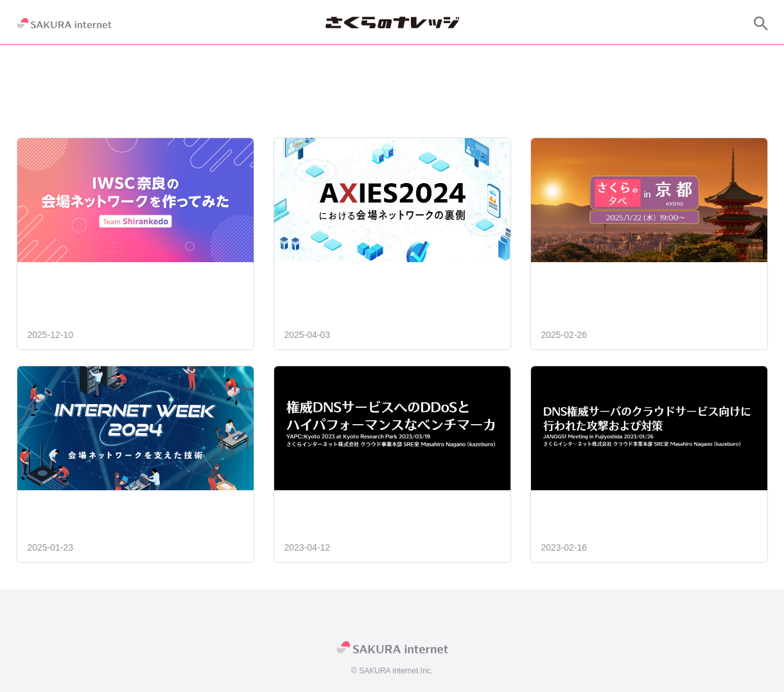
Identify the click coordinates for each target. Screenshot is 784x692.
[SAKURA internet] (64, 23)
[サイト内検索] (761, 23)
